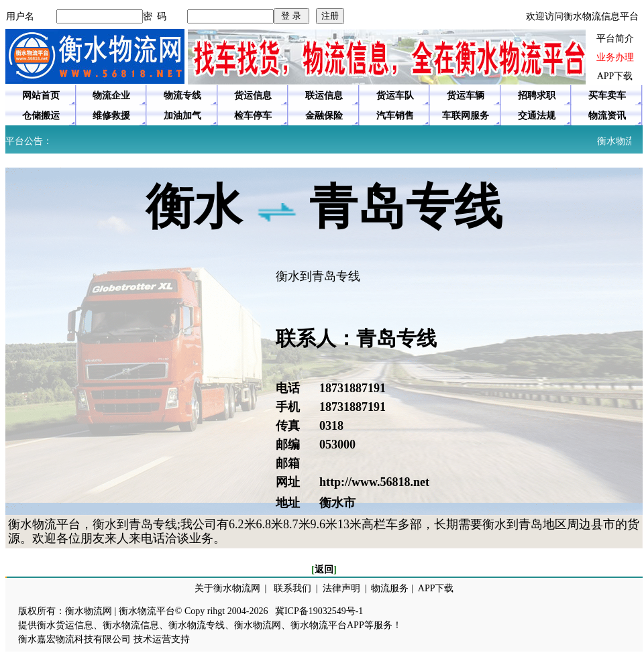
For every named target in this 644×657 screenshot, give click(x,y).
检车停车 (253, 116)
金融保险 (324, 116)
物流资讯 (607, 116)
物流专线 (182, 96)
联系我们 (292, 588)
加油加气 (182, 116)
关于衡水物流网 (227, 588)
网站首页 (41, 96)
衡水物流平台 (147, 611)
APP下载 (615, 76)
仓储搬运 (41, 116)
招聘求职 (537, 96)
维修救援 (111, 116)
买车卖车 (607, 96)
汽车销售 (395, 116)
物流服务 (390, 588)
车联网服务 (466, 116)
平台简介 (615, 39)
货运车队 (395, 96)
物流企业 (111, 96)
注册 (330, 16)
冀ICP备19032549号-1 (319, 611)
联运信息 (324, 96)
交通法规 (537, 116)
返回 (324, 570)
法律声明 (341, 588)
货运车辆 (466, 96)
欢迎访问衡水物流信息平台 (582, 16)
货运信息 (253, 96)
